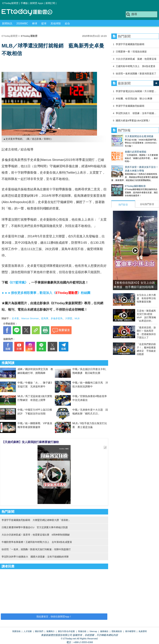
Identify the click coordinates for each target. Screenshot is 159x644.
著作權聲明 (130, 631)
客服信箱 (82, 631)
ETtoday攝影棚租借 (122, 180)
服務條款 (104, 631)
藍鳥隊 (45, 318)
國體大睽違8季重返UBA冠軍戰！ (133, 121)
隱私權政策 (117, 631)
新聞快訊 (7, 23)
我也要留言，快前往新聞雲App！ (54, 617)
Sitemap (93, 631)
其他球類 (56, 23)
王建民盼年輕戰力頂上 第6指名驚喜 (135, 66)
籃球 (44, 23)
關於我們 (39, 631)
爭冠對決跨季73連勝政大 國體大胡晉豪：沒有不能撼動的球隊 (35, 557)
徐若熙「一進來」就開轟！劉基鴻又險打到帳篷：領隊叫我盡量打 (36, 549)
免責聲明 (143, 631)
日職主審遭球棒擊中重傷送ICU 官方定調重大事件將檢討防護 (35, 527)
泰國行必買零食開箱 (122, 149)
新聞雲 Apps (37, 3)
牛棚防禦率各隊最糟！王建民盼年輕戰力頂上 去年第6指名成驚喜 (37, 542)
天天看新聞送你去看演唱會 (126, 136)
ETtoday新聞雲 (10, 3)
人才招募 (28, 631)
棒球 (35, 23)
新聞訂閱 (50, 3)
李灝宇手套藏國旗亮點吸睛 (130, 44)
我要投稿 (16, 631)
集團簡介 (51, 631)
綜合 (67, 23)
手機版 (24, 3)
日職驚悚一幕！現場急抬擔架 (131, 52)
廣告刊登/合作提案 (66, 631)
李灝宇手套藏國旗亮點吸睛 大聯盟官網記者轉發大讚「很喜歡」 (36, 520)
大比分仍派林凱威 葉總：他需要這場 (136, 59)
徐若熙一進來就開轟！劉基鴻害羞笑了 (136, 74)
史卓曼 (15, 318)
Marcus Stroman (30, 318)
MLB (77, 318)
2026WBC (22, 23)
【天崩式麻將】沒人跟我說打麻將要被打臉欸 (30, 442)
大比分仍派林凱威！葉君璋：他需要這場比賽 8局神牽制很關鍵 (36, 535)
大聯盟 (69, 318)
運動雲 (29, 12)
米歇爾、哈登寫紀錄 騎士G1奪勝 (134, 99)
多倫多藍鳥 (57, 318)
